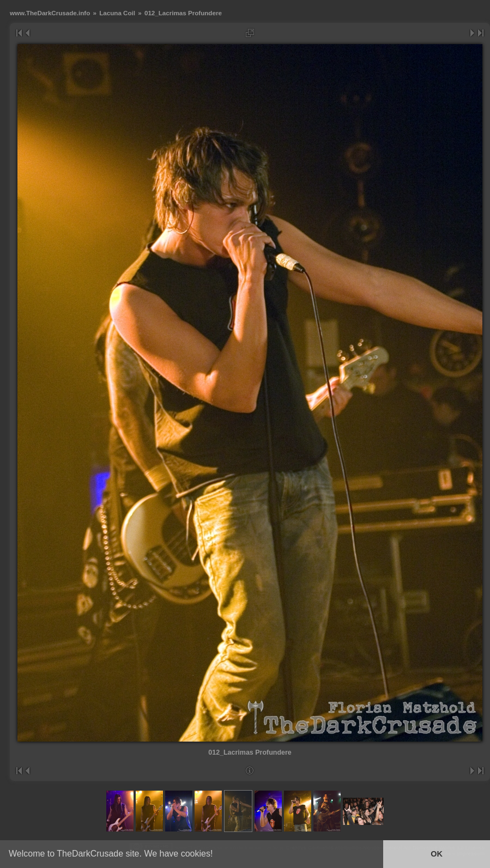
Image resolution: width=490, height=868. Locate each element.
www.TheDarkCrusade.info (50, 13)
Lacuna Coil (117, 13)
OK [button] (437, 854)
